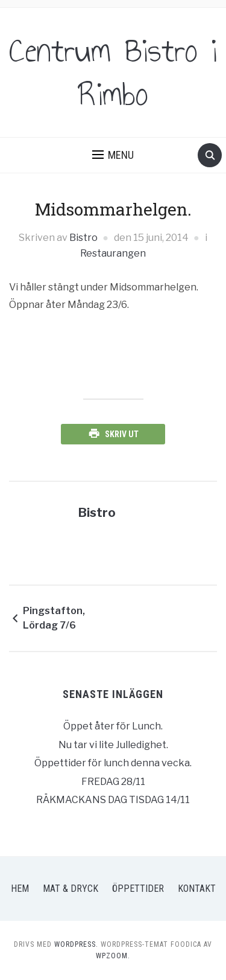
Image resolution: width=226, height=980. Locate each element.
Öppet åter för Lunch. (113, 726)
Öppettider (138, 889)
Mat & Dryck (71, 889)
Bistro (83, 238)
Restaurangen (113, 253)
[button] (113, 155)
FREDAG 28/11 (113, 782)
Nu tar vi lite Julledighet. (113, 745)
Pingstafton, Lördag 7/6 (54, 618)
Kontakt (197, 889)
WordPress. (76, 944)
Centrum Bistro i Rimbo (113, 72)
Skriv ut (122, 434)
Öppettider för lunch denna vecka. (113, 763)
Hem (20, 889)
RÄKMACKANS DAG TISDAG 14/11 (113, 800)
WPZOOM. (113, 956)
